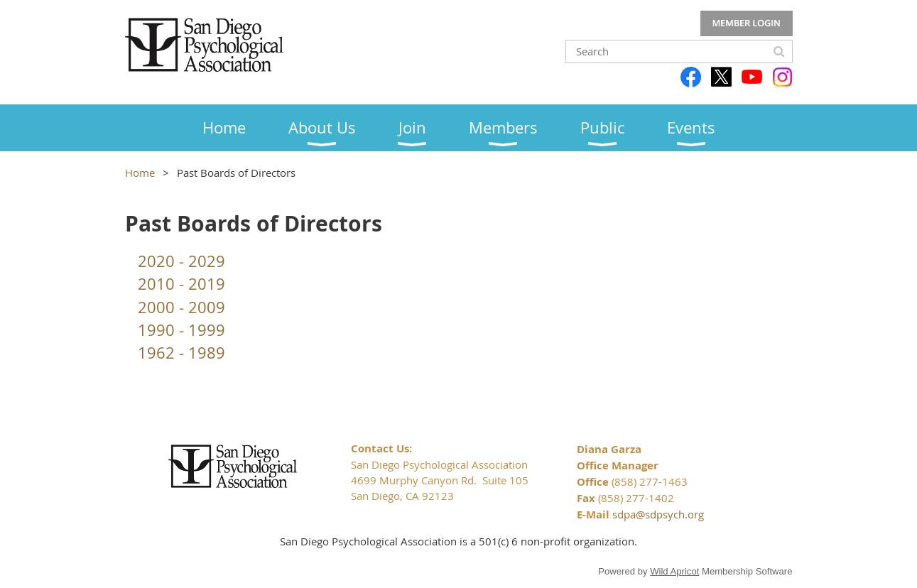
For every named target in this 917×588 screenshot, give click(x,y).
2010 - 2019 (181, 284)
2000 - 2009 (181, 307)
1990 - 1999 (181, 330)
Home (140, 173)
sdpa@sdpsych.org (658, 514)
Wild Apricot (674, 571)
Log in (747, 23)
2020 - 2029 (181, 261)
